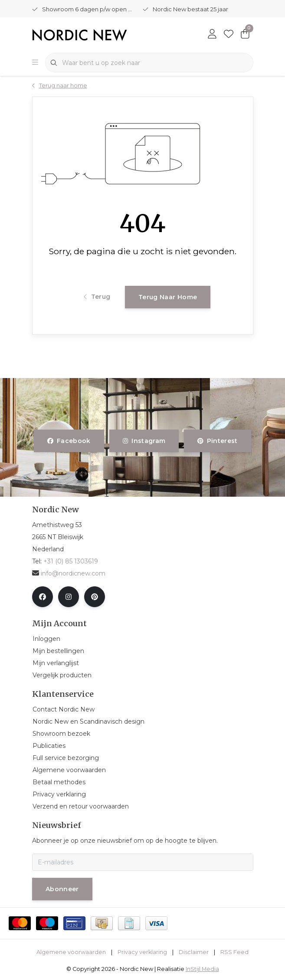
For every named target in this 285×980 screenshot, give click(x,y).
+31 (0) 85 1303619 (71, 561)
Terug (97, 297)
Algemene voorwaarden (71, 952)
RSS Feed (234, 952)
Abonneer (62, 889)
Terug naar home (168, 297)
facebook (69, 441)
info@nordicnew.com (69, 573)
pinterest (218, 441)
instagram (144, 441)
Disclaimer (194, 952)
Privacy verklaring (142, 952)
